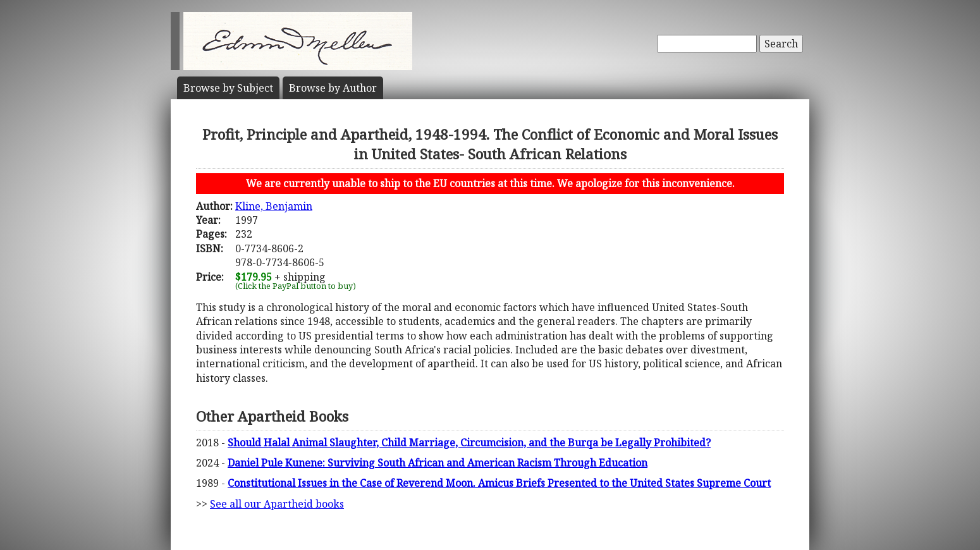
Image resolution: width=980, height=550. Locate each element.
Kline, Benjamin (274, 206)
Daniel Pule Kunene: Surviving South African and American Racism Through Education (438, 463)
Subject (228, 88)
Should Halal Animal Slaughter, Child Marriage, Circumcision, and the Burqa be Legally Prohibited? (469, 443)
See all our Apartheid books (277, 504)
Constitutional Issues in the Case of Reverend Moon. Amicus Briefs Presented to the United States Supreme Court (499, 483)
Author (333, 88)
